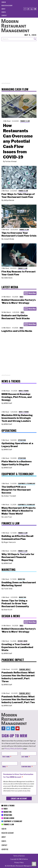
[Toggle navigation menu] (34, 864)
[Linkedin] (32, 9)
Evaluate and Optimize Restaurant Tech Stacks (16, 317)
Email (4, 767)
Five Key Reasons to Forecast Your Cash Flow (19, 273)
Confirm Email (26, 767)
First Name (6, 757)
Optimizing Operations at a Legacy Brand (17, 445)
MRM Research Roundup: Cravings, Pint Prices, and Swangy (17, 397)
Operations (22, 440)
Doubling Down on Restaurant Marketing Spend (19, 584)
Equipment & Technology (27, 483)
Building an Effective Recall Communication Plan (17, 538)
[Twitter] (28, 9)
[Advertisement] (19, 63)
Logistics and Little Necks (17, 331)
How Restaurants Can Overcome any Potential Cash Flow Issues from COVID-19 (18, 141)
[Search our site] (17, 39)
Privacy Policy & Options (13, 749)
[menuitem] (4, 2)
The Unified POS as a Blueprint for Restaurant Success (16, 490)
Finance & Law (25, 121)
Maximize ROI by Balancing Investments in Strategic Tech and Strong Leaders (17, 418)
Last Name (25, 757)
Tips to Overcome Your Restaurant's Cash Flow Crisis (19, 234)
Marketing (22, 579)
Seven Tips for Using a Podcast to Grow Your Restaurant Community (15, 604)
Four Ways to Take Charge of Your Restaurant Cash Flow (18, 196)
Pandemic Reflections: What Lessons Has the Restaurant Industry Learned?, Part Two (18, 699)
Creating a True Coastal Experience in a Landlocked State (17, 647)
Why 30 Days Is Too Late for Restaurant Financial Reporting (18, 557)
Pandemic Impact (25, 669)
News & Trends (24, 391)
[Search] (35, 39)
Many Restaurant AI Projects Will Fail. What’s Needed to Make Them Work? (19, 511)
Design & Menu (23, 641)
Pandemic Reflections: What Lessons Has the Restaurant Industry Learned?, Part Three (18, 677)
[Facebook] (25, 9)
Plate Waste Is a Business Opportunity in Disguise (17, 463)
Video (21, 297)
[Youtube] (35, 9)
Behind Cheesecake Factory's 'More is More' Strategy (19, 301)
